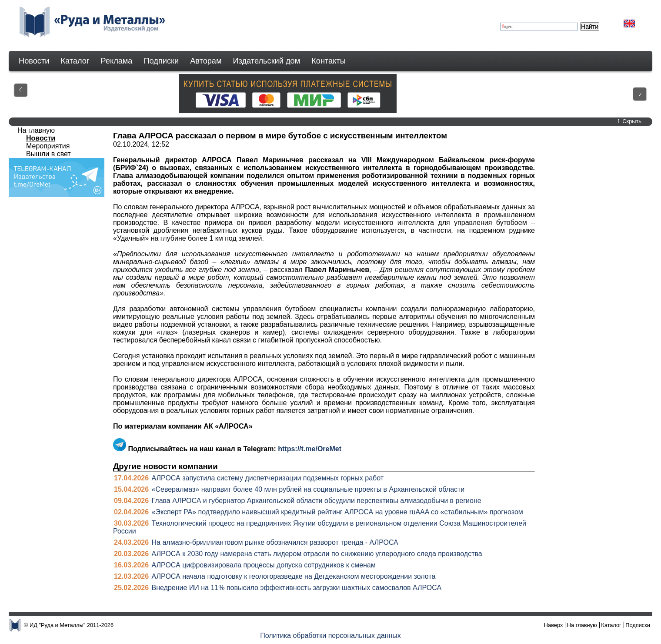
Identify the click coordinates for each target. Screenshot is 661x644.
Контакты (329, 61)
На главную (36, 130)
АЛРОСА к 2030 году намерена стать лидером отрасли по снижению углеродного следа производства (317, 554)
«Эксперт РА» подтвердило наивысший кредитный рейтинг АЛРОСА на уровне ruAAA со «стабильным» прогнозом (337, 512)
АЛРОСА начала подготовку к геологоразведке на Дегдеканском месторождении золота (294, 576)
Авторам (206, 61)
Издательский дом (267, 61)
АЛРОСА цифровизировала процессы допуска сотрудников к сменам (264, 565)
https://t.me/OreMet (310, 449)
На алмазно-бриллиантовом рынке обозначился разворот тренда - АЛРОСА (275, 542)
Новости (34, 61)
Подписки (162, 61)
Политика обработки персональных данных (330, 636)
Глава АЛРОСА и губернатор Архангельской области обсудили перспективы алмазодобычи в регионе (317, 501)
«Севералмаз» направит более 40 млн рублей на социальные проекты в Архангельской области (308, 489)
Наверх (554, 625)
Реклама (117, 61)
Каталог (75, 61)
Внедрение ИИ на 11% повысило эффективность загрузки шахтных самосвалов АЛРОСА (297, 588)
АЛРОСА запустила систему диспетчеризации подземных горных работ (268, 478)
